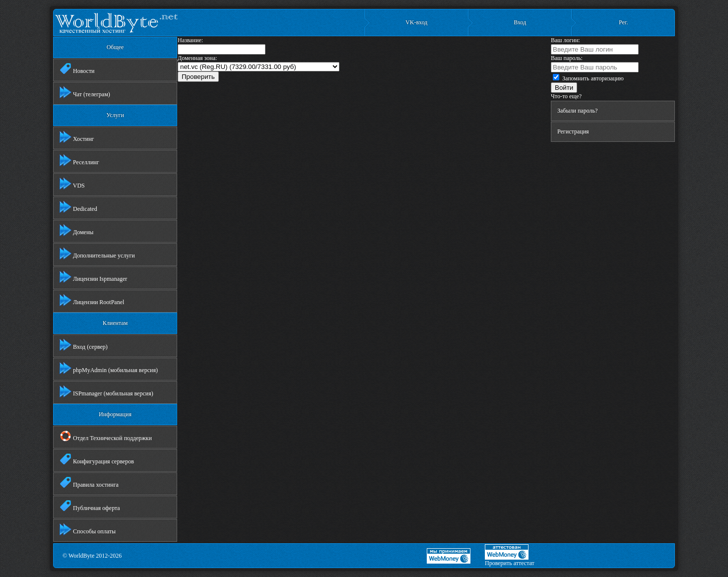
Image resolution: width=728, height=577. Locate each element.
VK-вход (416, 22)
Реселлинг (79, 160)
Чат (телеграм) (85, 92)
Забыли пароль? (577, 111)
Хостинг (77, 137)
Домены (76, 230)
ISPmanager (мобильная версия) (106, 391)
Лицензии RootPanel (92, 300)
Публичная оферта (90, 506)
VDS (72, 184)
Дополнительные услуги (97, 254)
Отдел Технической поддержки (106, 436)
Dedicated (78, 207)
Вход (520, 22)
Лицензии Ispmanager (93, 277)
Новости (77, 69)
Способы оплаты (88, 529)
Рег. (623, 22)
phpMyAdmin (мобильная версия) (109, 368)
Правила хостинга (89, 483)
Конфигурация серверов (97, 459)
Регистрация (573, 131)
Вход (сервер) (84, 345)
